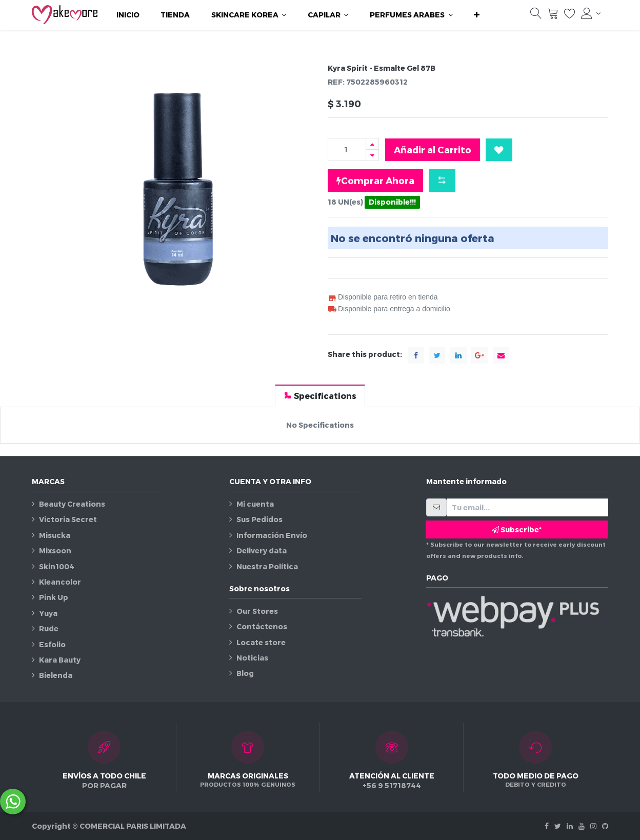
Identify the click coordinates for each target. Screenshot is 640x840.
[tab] (320, 396)
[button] (477, 15)
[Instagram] (593, 826)
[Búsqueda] (536, 16)
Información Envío (272, 535)
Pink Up (54, 597)
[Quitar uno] (372, 155)
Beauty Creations (72, 504)
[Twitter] (558, 826)
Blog (245, 673)
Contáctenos (262, 626)
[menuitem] (128, 15)
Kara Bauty (60, 660)
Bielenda (56, 675)
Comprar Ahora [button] (375, 181)
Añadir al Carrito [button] (433, 149)
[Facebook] (547, 826)
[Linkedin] (570, 826)
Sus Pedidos (259, 519)
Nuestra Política (267, 566)
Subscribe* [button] (517, 529)
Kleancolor (60, 582)
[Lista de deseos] (570, 16)
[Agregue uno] (372, 144)
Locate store (261, 642)
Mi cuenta (255, 504)
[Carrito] (553, 16)
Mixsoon (55, 551)
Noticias (252, 658)
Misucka (55, 535)
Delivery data (262, 551)
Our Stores (257, 611)
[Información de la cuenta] (591, 13)
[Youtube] (582, 826)
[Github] (605, 826)
